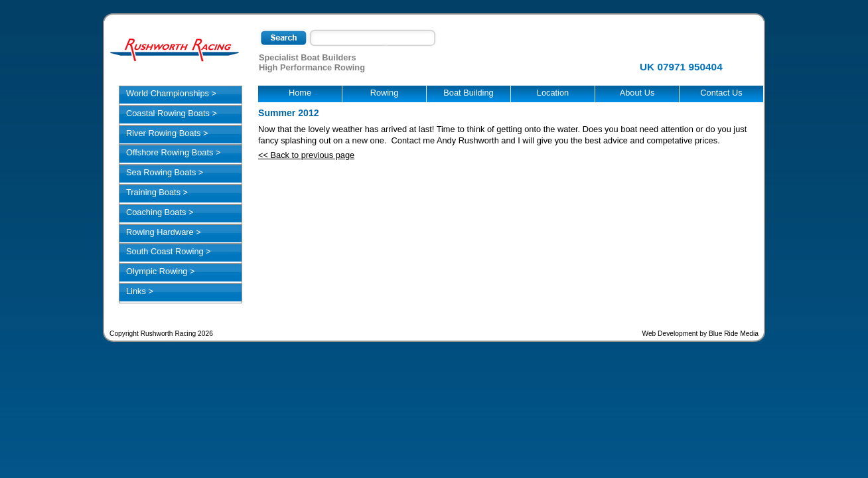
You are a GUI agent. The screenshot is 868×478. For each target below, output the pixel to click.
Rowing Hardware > (164, 232)
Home (300, 93)
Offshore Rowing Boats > (173, 152)
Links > (140, 291)
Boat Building (468, 93)
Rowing (385, 93)
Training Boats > (157, 192)
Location (553, 93)
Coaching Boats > (160, 212)
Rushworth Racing (174, 50)
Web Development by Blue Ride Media (700, 334)
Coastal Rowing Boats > (172, 113)
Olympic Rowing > (160, 271)
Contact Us (721, 93)
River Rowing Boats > (167, 133)
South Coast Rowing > (169, 251)
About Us (637, 93)
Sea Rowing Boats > (165, 172)
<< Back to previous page (306, 155)
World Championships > (171, 93)
